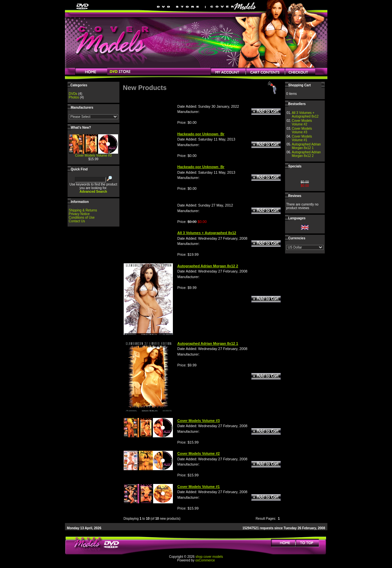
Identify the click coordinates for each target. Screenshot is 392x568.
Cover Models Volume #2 (302, 122)
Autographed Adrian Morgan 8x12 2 (306, 154)
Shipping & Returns (83, 210)
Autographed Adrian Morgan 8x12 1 (306, 146)
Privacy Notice (79, 214)
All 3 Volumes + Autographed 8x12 (305, 115)
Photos (74, 97)
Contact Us (77, 221)
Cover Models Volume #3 (93, 155)
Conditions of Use (82, 218)
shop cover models (209, 557)
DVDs (73, 94)
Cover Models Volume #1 (302, 138)
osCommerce (205, 560)
